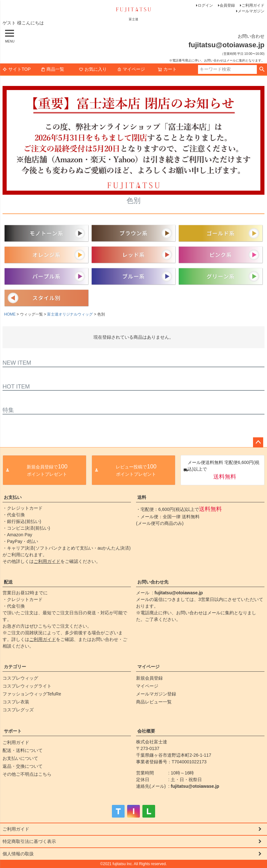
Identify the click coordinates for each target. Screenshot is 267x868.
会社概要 (146, 731)
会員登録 (227, 5)
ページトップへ (258, 442)
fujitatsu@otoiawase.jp (179, 593)
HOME (10, 314)
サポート (13, 731)
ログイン (205, 5)
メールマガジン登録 (156, 694)
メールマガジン (251, 11)
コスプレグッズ (18, 710)
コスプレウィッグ (20, 678)
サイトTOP (17, 69)
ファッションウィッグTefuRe (32, 694)
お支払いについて (20, 758)
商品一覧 (52, 69)
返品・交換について (23, 766)
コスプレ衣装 (16, 702)
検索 (262, 69)
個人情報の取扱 (18, 854)
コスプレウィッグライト (27, 686)
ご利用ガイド (253, 5)
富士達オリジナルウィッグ (70, 314)
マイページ (131, 69)
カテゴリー (15, 667)
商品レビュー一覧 (154, 702)
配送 (8, 582)
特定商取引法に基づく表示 (29, 841)
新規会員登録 (149, 678)
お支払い (13, 497)
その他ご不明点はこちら (27, 774)
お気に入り (93, 69)
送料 (142, 497)
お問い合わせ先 (153, 582)
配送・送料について (23, 750)
